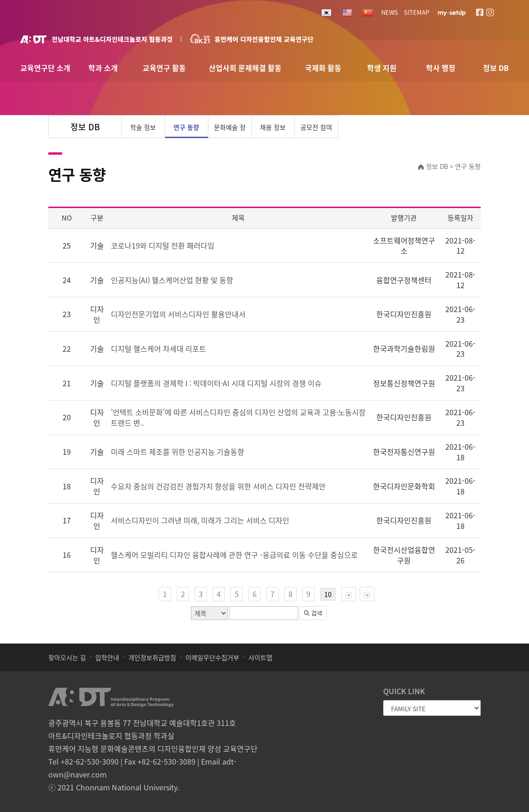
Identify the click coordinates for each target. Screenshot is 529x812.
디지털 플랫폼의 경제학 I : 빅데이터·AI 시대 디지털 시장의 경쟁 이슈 (216, 383)
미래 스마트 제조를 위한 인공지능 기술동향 (178, 452)
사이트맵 (260, 657)
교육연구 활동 (164, 68)
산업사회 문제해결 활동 (245, 68)
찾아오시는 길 (67, 657)
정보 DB (496, 68)
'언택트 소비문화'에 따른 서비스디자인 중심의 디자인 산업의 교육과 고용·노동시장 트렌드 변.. (238, 418)
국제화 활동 (323, 68)
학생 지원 (382, 68)
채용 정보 (273, 127)
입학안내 (107, 657)
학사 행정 (441, 68)
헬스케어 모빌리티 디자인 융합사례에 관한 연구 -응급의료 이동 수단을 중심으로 (234, 555)
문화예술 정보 (230, 130)
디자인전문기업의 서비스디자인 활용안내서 (178, 314)
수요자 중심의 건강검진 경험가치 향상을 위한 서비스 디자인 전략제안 (218, 486)
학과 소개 (103, 68)
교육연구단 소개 (45, 68)
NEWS (390, 12)
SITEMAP (417, 12)
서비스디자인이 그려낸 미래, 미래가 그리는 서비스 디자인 (200, 520)
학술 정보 (143, 127)
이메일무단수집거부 (212, 657)
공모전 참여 (316, 127)
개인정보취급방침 (152, 657)
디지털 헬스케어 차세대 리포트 (158, 349)
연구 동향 (186, 127)
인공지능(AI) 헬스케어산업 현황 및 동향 (172, 280)
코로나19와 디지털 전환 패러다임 (163, 246)
